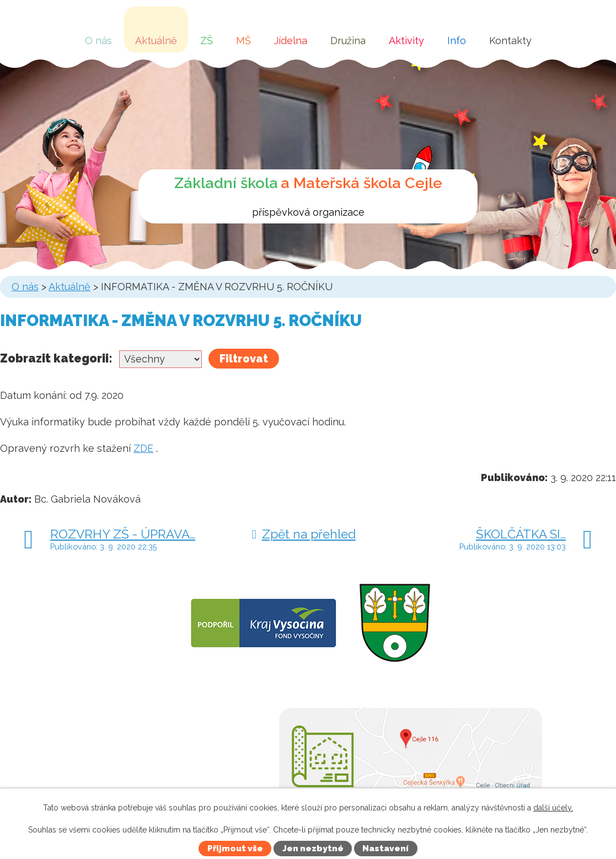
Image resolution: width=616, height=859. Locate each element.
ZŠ (207, 41)
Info (457, 41)
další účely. (553, 808)
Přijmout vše (235, 849)
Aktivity (406, 41)
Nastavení (385, 849)
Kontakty (510, 41)
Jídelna (291, 41)
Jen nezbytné (313, 849)
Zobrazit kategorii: (56, 358)
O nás (98, 41)
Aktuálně (156, 41)
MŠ (243, 41)
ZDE (143, 448)
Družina (348, 41)
